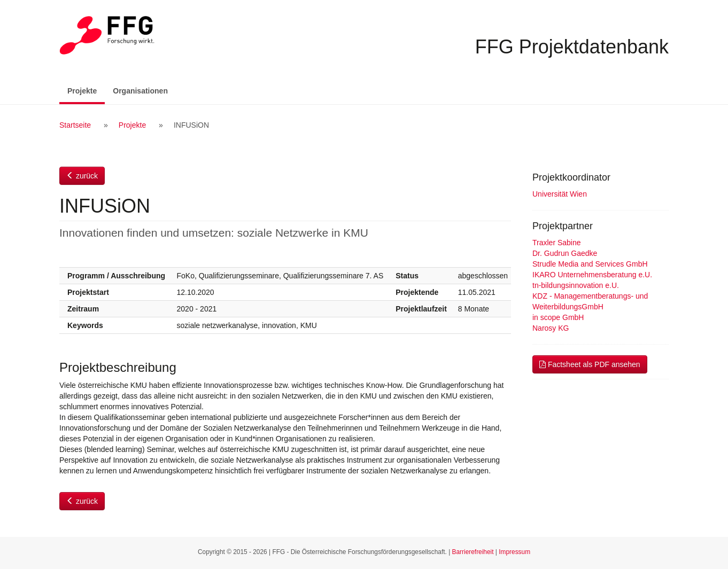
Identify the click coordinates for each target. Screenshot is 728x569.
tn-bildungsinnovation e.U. (576, 285)
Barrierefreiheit (473, 552)
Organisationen (140, 91)
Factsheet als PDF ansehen (590, 364)
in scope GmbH (558, 317)
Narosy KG (551, 328)
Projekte (86, 90)
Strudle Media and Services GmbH (590, 264)
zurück (82, 176)
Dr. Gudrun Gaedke (565, 253)
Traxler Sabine (557, 243)
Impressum (514, 552)
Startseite (75, 125)
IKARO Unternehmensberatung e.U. (592, 275)
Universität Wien (560, 194)
